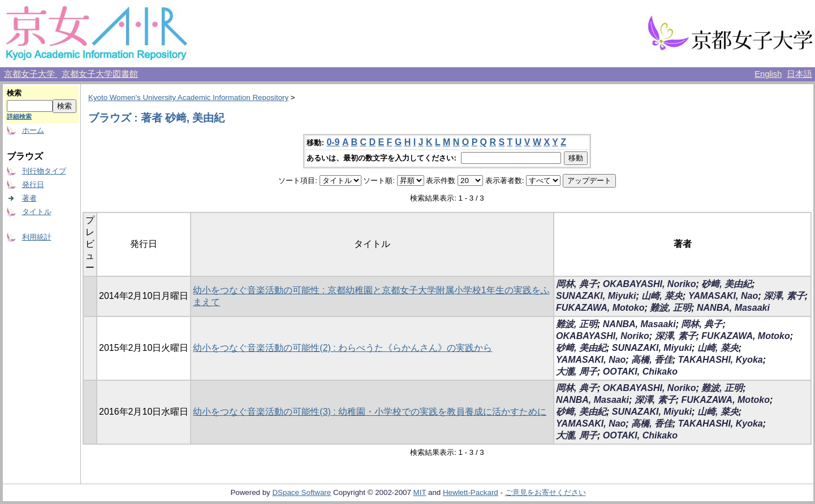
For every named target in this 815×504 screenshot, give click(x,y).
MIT (420, 492)
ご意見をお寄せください (546, 492)
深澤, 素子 (784, 296)
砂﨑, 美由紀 (726, 284)
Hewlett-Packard (471, 492)
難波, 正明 (670, 308)
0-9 (333, 142)
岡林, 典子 (577, 284)
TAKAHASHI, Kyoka (721, 360)
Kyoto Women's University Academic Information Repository (188, 97)
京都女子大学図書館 (100, 74)
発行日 (33, 184)
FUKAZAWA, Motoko (600, 308)
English (768, 74)
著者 (29, 198)
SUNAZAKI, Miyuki (596, 296)
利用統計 (37, 237)
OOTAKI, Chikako (640, 372)
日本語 (799, 74)
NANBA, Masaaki (733, 308)
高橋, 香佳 (652, 360)
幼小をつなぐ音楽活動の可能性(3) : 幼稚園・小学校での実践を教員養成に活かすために (370, 412)
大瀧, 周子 (577, 372)
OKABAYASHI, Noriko (650, 284)
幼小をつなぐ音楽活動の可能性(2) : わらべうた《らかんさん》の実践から (342, 348)
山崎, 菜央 (662, 296)
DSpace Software (301, 492)
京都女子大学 (31, 74)
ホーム (33, 130)
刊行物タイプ (44, 171)
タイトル (37, 212)
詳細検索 (19, 116)
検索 (14, 93)
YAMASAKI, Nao (723, 296)
